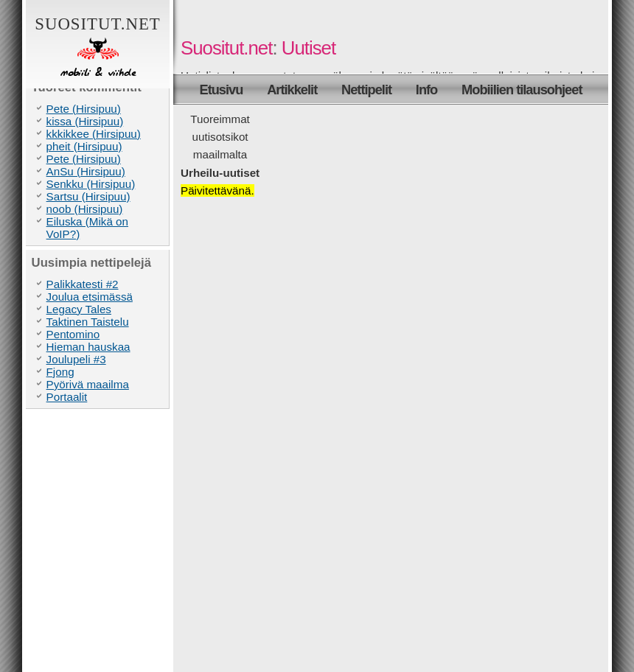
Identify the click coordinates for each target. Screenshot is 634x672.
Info (426, 90)
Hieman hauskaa (88, 347)
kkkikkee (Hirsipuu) (94, 134)
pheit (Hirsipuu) (84, 146)
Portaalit (67, 397)
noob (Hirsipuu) (85, 209)
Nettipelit (366, 90)
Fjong (60, 372)
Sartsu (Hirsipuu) (88, 196)
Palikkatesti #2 (83, 284)
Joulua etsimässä (90, 297)
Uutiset (309, 48)
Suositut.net (98, 48)
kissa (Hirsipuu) (85, 121)
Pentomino (73, 334)
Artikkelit (292, 90)
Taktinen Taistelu (88, 322)
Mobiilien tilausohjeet (522, 90)
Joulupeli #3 (76, 359)
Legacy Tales (79, 309)
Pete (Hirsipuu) (84, 109)
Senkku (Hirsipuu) (91, 184)
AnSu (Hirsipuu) (86, 171)
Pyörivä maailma (88, 384)
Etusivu (222, 90)
